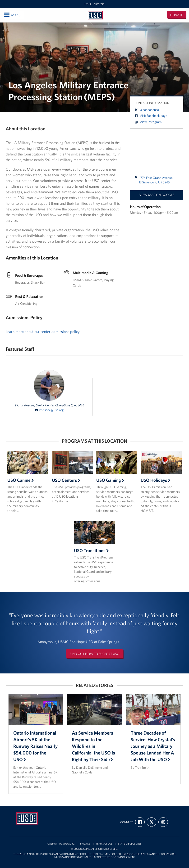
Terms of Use (104, 844)
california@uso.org (61, 844)
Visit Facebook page (151, 116)
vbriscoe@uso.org (49, 410)
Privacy (85, 844)
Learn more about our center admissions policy (43, 332)
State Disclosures (130, 844)
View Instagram (148, 122)
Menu (12, 15)
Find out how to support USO (94, 654)
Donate (176, 15)
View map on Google (157, 195)
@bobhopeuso (147, 110)
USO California (94, 4)
